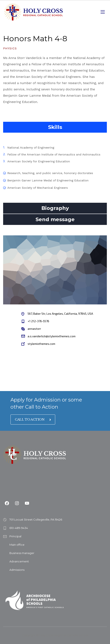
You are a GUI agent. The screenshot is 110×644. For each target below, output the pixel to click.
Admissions (17, 570)
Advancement (19, 561)
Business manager (22, 553)
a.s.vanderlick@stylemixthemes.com (52, 336)
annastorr (34, 329)
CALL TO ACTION (33, 419)
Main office (17, 545)
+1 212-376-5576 (38, 321)
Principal (15, 536)
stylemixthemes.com (41, 344)
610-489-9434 (19, 528)
